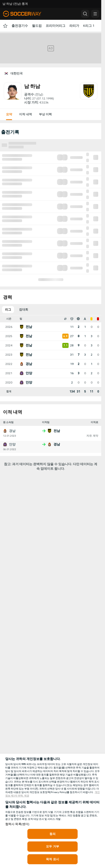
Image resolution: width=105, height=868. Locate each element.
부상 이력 (45, 114)
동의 (52, 834)
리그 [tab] (8, 310)
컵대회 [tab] (24, 310)
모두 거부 (52, 846)
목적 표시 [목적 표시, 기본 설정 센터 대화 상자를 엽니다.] (52, 859)
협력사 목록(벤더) (17, 824)
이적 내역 (25, 114)
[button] (85, 14)
